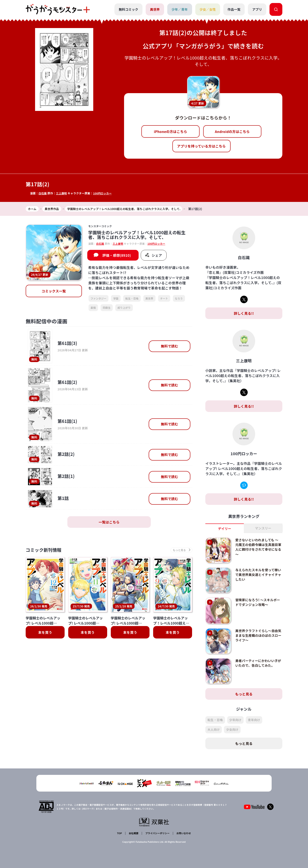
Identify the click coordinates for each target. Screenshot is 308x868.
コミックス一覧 (54, 291)
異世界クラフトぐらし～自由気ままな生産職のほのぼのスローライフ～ (258, 636)
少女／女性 (207, 9)
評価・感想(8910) (117, 255)
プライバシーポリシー (157, 833)
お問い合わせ (183, 833)
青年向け (254, 720)
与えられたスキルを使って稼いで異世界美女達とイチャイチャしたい (258, 575)
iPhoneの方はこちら (171, 131)
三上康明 (62, 193)
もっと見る (244, 694)
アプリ (257, 9)
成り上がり (124, 308)
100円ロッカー (104, 193)
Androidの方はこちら (232, 131)
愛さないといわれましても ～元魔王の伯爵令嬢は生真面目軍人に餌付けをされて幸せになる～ (258, 547)
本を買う (45, 633)
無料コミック (128, 9)
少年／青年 (179, 9)
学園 (116, 299)
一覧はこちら (109, 522)
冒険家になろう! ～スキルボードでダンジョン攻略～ (257, 603)
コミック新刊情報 (47, 551)
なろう (179, 299)
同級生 (107, 308)
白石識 (43, 193)
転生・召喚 (132, 299)
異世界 (154, 9)
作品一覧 (234, 9)
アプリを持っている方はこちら (201, 146)
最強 (93, 308)
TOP (120, 833)
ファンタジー (99, 299)
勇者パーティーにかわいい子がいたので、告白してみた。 (258, 663)
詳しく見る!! (244, 313)
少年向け (235, 720)
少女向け (232, 730)
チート (164, 299)
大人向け (214, 730)
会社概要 (133, 833)
